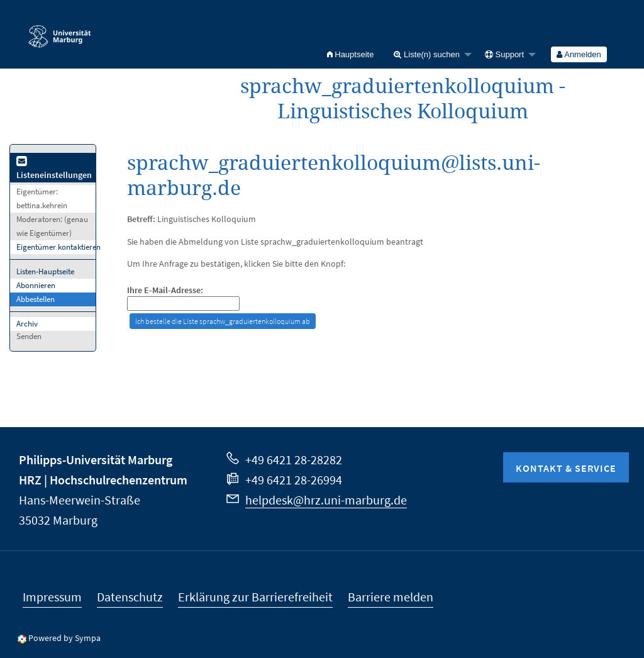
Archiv (27, 324)
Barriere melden (391, 597)
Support (504, 54)
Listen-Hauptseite (45, 271)
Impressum (52, 597)
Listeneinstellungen (54, 169)
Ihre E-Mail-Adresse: (165, 290)
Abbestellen (36, 299)
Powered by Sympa (64, 638)
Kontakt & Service (566, 468)
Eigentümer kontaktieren (58, 247)
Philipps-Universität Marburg (96, 460)
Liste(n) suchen (427, 54)
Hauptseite (351, 54)
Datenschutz (130, 597)
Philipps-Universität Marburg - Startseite (60, 31)
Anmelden (579, 54)
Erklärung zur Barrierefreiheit (255, 597)
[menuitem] (351, 54)
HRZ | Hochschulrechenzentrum (103, 480)
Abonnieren (36, 285)
